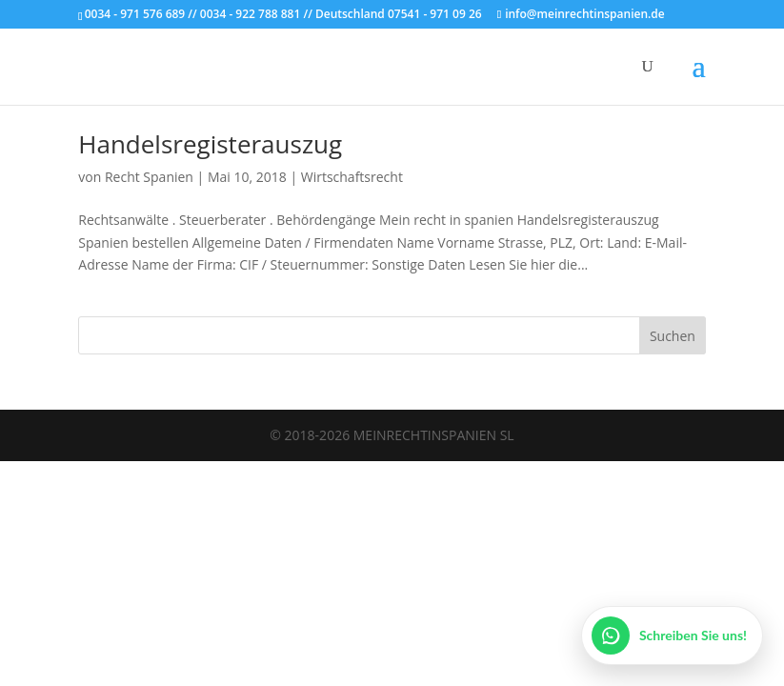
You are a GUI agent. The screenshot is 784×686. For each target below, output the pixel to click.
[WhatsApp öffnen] (672, 636)
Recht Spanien (149, 177)
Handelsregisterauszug (210, 144)
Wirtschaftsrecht (352, 177)
